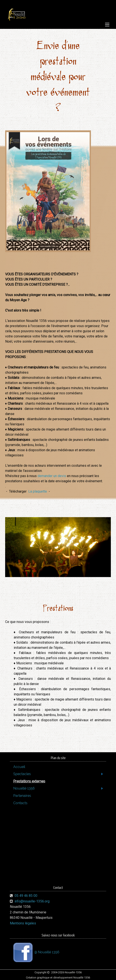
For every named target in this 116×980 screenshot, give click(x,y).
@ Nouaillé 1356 (36, 952)
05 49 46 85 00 (26, 896)
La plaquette (38, 491)
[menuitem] (58, 767)
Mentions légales (23, 923)
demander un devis (52, 476)
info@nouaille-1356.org (32, 901)
